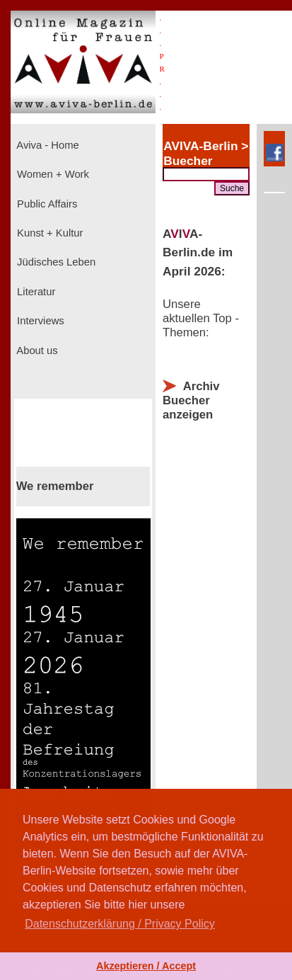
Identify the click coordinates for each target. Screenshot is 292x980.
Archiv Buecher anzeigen (191, 400)
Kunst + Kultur (48, 233)
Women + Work (52, 174)
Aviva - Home (47, 145)
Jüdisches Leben (55, 262)
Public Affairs (46, 204)
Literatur (35, 292)
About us (36, 351)
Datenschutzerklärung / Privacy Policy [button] (120, 924)
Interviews (39, 321)
